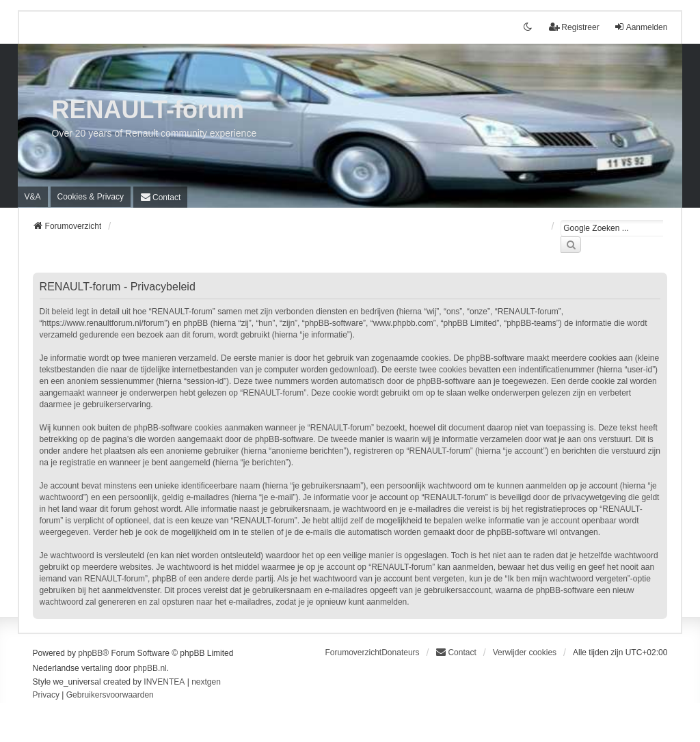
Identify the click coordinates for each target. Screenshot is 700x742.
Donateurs (400, 652)
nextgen (206, 682)
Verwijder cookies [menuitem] (525, 652)
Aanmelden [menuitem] (641, 27)
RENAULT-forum (148, 110)
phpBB (90, 653)
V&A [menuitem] (33, 197)
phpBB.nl (150, 668)
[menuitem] (91, 197)
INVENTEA (164, 682)
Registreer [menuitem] (574, 27)
